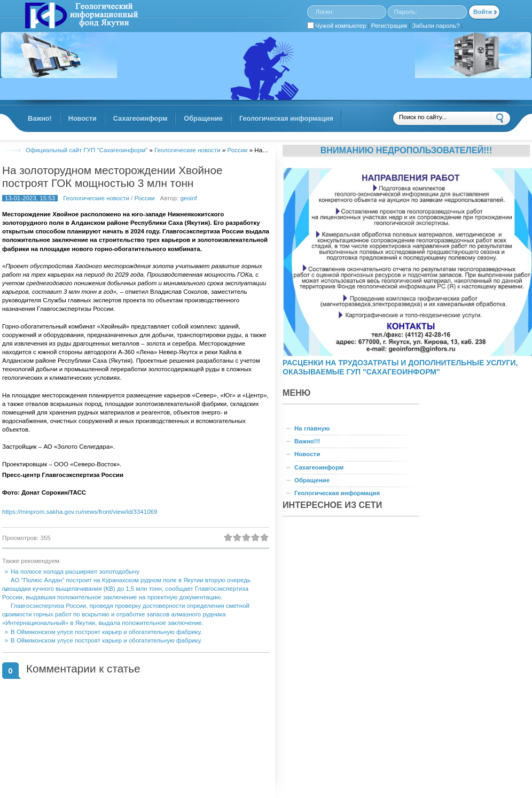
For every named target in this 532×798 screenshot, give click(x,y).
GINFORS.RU (80, 17)
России (145, 198)
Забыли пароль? (436, 26)
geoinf (188, 198)
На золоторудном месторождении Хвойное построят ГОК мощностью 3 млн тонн (112, 177)
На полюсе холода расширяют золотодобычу (75, 572)
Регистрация (389, 26)
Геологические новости (96, 198)
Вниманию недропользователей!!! (406, 150)
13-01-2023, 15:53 (30, 198)
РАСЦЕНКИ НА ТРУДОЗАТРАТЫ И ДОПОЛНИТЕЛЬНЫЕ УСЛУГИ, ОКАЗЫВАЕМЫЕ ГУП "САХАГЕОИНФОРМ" (400, 367)
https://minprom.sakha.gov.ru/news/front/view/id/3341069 (80, 512)
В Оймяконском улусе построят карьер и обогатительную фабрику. (106, 632)
